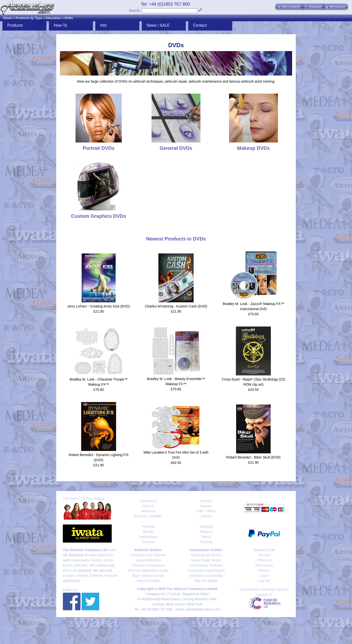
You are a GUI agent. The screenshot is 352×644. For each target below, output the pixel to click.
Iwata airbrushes (101, 555)
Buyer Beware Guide (148, 576)
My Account (264, 565)
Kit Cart (264, 555)
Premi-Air (70, 570)
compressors (79, 560)
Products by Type (29, 18)
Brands (148, 532)
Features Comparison (148, 565)
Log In (264, 576)
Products (15, 25)
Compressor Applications (206, 570)
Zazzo (108, 560)
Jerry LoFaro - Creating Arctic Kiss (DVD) (99, 306)
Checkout (264, 560)
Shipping (206, 526)
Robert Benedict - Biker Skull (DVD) (253, 457)
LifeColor (80, 565)
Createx (69, 576)
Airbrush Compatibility (206, 576)
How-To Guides (148, 581)
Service (206, 501)
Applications (148, 537)
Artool (67, 565)
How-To (60, 25)
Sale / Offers (206, 511)
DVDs (69, 18)
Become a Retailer (148, 516)
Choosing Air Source (206, 555)
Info (104, 25)
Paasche (111, 576)
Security (206, 542)
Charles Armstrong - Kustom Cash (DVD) (176, 306)
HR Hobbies (98, 565)
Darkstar (96, 576)
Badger (75, 581)
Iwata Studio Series (206, 560)
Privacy (264, 570)
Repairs (206, 506)
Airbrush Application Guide (148, 570)
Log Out (264, 581)
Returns (206, 532)
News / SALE (158, 25)
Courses (148, 542)
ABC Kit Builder (206, 581)
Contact (200, 25)
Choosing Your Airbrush (148, 555)
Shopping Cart (264, 550)
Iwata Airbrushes (148, 560)
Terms (206, 537)
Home (8, 18)
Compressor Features (206, 565)
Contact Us (148, 501)
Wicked (82, 576)
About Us (148, 511)
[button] (289, 7)
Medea (96, 560)
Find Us (148, 506)
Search (134, 11)
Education (53, 18)
